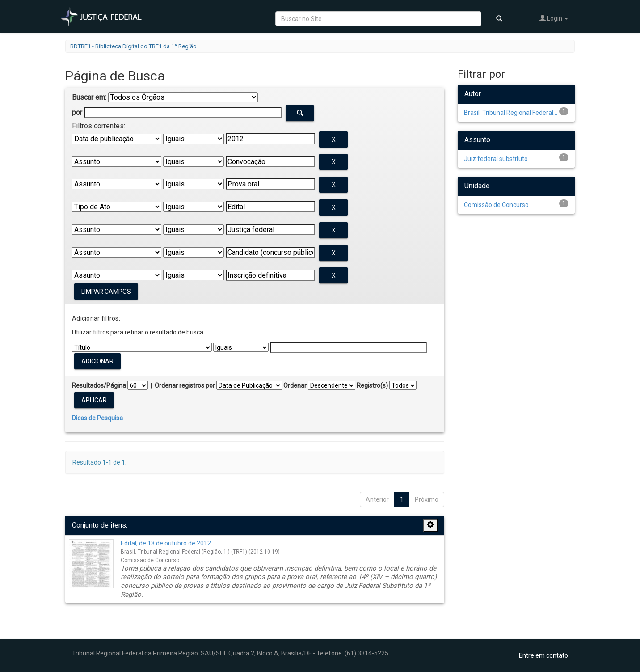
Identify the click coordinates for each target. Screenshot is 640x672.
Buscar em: (89, 97)
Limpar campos (106, 292)
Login (554, 18)
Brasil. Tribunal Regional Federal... (511, 113)
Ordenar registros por (185, 385)
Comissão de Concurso (496, 205)
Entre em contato (543, 655)
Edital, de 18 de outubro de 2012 (166, 543)
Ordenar (295, 385)
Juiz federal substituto (496, 159)
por (77, 112)
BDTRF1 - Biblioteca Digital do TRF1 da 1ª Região (133, 46)
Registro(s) (372, 385)
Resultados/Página (99, 385)
